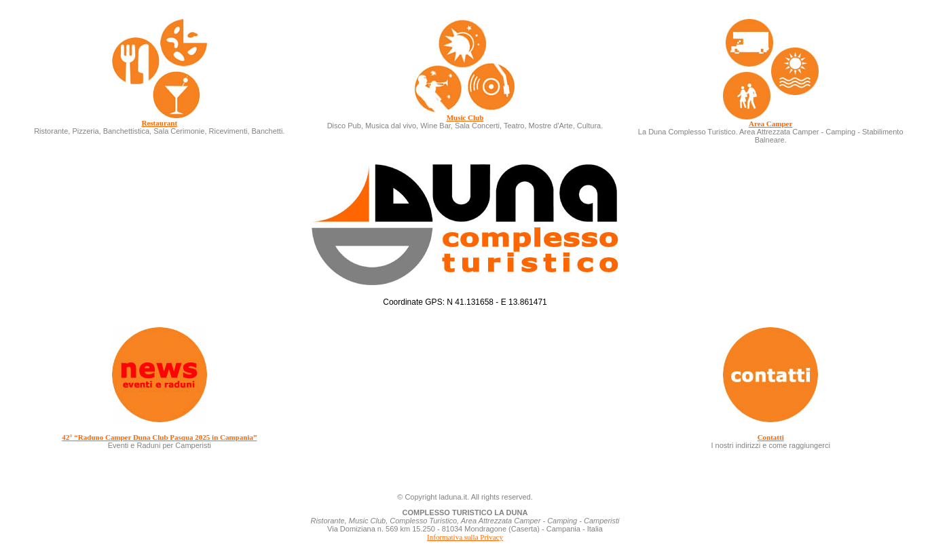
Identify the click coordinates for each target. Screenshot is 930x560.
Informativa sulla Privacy (465, 537)
